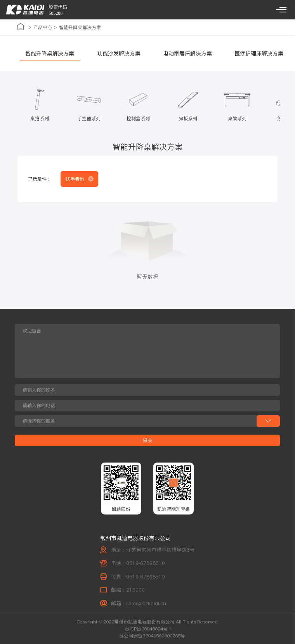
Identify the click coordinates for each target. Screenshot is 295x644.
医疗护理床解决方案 (259, 54)
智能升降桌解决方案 (50, 54)
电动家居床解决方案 (187, 54)
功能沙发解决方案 (119, 54)
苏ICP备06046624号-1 (148, 629)
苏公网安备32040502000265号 (152, 636)
